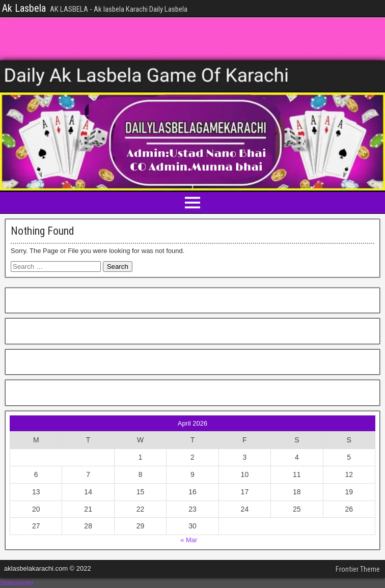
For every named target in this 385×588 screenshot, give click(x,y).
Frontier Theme (358, 569)
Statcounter (17, 583)
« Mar (189, 540)
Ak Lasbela (24, 8)
